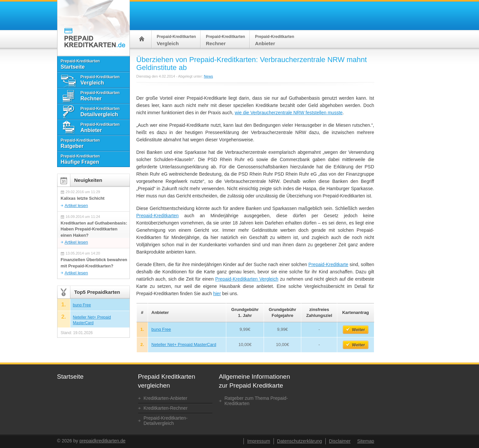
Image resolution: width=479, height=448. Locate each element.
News (208, 76)
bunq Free (161, 329)
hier (217, 293)
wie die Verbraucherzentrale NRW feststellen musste (289, 113)
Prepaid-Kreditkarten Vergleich (247, 279)
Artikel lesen (76, 206)
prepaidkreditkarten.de (102, 441)
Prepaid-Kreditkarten (158, 216)
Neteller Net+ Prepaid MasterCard (184, 345)
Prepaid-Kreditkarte (329, 264)
